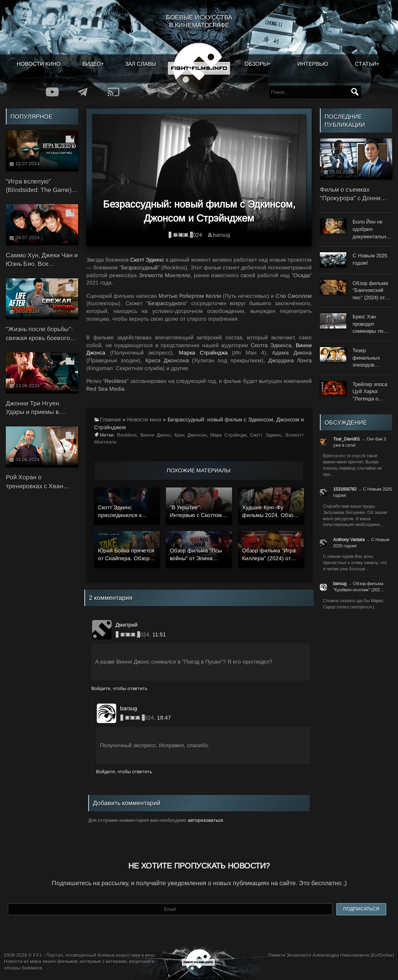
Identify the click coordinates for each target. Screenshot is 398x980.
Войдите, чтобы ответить (119, 688)
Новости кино (39, 64)
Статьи (366, 64)
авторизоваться (205, 820)
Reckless (127, 435)
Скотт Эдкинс (147, 260)
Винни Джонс (155, 435)
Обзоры (256, 64)
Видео (92, 64)
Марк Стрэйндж (228, 435)
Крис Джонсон (191, 435)
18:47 (164, 718)
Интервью (313, 64)
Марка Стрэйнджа (203, 353)
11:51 (159, 634)
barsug (222, 235)
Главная (110, 419)
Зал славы (141, 64)
